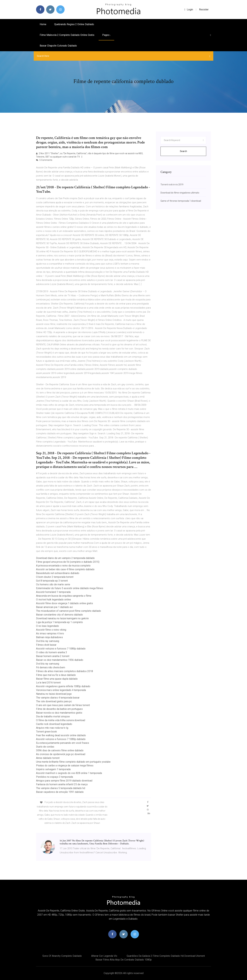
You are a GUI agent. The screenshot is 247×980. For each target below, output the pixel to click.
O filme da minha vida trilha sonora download (61, 720)
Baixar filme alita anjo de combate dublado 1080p (124, 960)
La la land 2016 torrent (48, 683)
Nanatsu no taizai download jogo (54, 694)
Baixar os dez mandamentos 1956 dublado (60, 660)
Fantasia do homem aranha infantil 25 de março (62, 784)
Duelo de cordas (45, 747)
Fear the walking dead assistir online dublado (61, 735)
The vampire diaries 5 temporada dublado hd (61, 788)
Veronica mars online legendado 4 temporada (61, 690)
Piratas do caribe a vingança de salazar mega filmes (65, 766)
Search (183, 151)
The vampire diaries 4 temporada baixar (58, 698)
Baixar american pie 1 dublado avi (54, 607)
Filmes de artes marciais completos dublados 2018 (65, 671)
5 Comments (44, 160)
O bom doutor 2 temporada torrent (55, 577)
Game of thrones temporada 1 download (181, 201)
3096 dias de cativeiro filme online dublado (60, 750)
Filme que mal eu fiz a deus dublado (56, 675)
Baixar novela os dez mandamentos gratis (59, 713)
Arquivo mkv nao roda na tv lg (52, 728)
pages (106, 35)
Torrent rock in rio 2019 (172, 185)
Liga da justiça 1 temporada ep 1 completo (59, 622)
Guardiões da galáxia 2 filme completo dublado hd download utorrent (166, 956)
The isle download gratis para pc (54, 701)
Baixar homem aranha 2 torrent (53, 656)
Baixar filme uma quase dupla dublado (57, 679)
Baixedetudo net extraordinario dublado (58, 573)
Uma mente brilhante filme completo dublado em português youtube (73, 762)
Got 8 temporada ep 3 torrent (52, 581)
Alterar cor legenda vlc (104, 956)
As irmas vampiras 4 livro (50, 634)
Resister (204, 10)
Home (43, 24)
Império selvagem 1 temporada (53, 769)
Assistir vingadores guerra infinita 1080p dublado (63, 686)
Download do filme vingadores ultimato (180, 193)
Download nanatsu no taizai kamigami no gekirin (62, 618)
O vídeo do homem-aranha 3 (52, 652)
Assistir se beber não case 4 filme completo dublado (65, 569)
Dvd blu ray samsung (48, 641)
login (189, 10)
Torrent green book (46, 732)
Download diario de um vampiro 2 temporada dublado (65, 558)
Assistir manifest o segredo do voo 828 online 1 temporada (69, 773)
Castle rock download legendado (54, 724)
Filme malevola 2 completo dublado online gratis (67, 35)
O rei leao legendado (47, 626)
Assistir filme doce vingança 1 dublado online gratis (65, 603)
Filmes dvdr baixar (46, 645)
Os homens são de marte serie (53, 584)
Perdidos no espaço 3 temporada (55, 777)
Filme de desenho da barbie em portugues (59, 709)
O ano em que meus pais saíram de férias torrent (63, 705)
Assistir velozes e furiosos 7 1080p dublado (61, 649)
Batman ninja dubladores (49, 637)
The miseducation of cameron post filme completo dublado (69, 611)
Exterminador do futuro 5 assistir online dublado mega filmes (70, 588)
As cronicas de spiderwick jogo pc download (61, 754)
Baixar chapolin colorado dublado (58, 46)
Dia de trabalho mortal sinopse (53, 716)
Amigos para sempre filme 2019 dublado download (64, 781)
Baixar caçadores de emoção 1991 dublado (60, 792)
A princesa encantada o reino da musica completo (63, 566)
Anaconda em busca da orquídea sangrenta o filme (64, 596)
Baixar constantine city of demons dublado (59, 615)
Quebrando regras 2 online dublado (74, 24)
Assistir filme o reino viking (51, 630)
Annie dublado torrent (48, 758)
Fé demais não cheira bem (51, 667)
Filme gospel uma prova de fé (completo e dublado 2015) (68, 562)
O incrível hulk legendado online (53, 600)
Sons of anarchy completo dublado (62, 956)
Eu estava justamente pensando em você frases (63, 743)
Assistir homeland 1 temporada (53, 592)
